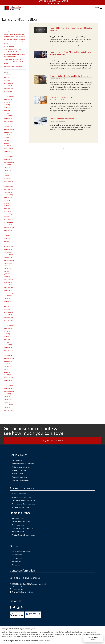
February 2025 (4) (8, 116)
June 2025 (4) (7, 105)
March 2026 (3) (7, 80)
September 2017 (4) (9, 358)
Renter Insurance (18, 532)
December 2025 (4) (8, 89)
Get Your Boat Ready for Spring (11, 52)
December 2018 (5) (8, 318)
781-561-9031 (18, 587)
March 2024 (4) (7, 146)
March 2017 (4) (7, 375)
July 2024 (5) (7, 135)
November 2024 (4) (8, 124)
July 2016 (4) (7, 397)
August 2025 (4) (8, 99)
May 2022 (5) (7, 206)
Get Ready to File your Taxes (62, 119)
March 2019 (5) (7, 309)
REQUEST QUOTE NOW (52, 441)
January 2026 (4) (8, 86)
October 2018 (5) (8, 323)
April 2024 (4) (7, 143)
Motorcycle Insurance (19, 477)
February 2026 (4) (8, 83)
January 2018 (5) (8, 348)
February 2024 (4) (8, 149)
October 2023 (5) (8, 159)
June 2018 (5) (7, 334)
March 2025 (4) (7, 113)
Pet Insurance (17, 558)
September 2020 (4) (9, 260)
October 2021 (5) (8, 225)
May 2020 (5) (7, 271)
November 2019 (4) (8, 288)
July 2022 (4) (7, 200)
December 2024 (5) (8, 121)
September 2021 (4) (9, 228)
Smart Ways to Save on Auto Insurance (13, 66)
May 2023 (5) (7, 173)
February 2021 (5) (8, 247)
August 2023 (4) (8, 165)
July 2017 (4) (7, 364)
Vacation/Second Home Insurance (24, 535)
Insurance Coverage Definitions (23, 464)
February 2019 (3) (8, 312)
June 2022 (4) (7, 203)
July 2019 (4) (7, 299)
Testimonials (16, 562)
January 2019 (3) (8, 315)
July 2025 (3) (7, 102)
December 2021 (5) (8, 219)
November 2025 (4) (8, 91)
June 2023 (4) (7, 170)
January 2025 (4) (8, 119)
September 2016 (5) (9, 391)
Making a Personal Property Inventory (13, 49)
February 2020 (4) (8, 279)
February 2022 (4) (8, 214)
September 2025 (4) (9, 97)
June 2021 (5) (7, 236)
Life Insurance (17, 555)
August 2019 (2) (8, 296)
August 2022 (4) (8, 198)
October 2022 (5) (8, 192)
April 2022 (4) (7, 209)
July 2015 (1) (7, 407)
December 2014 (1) (8, 410)
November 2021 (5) (8, 222)
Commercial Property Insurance (23, 501)
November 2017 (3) (8, 353)
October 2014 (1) (8, 413)
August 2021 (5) (8, 230)
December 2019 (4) (8, 285)
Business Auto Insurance (21, 467)
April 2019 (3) (7, 307)
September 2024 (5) (9, 129)
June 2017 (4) (7, 367)
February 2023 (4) (8, 181)
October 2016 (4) (8, 388)
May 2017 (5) (7, 369)
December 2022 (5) (8, 187)
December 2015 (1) (8, 405)
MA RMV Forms (17, 474)
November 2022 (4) (8, 189)
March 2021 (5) (7, 244)
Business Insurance (19, 494)
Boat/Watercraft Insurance (21, 552)
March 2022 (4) (7, 211)
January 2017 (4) (8, 380)
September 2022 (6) (9, 195)
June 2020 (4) (7, 268)
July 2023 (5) (7, 168)
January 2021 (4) (8, 249)
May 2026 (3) (7, 75)
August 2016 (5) (8, 394)
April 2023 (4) (7, 176)
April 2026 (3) (7, 78)
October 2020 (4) (8, 258)
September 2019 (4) (9, 293)
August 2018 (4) (8, 328)
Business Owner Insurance (21, 497)
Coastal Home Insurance (21, 522)
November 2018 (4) (8, 320)
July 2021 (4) (7, 233)
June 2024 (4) (7, 138)
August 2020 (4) (8, 263)
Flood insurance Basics (9, 46)
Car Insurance (17, 460)
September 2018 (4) (9, 326)
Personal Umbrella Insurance (22, 528)
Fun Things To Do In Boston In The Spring (14, 39)
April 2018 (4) (7, 339)
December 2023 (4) (8, 154)
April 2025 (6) (7, 110)
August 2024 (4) (8, 132)
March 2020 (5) (7, 277)
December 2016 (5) (8, 383)
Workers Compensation (20, 507)
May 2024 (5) (7, 140)
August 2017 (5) (8, 361)
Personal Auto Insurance (21, 480)
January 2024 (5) (8, 151)
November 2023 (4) (8, 157)
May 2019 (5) (7, 304)
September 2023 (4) (9, 162)
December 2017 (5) (8, 350)
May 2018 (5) (7, 337)
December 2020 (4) (8, 252)
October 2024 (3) (8, 127)
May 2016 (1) (7, 402)
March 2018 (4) (7, 342)
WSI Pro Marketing (44, 641)
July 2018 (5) (7, 331)
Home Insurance (18, 518)
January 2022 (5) (8, 217)
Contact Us (16, 565)
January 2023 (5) (8, 184)
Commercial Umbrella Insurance (23, 504)
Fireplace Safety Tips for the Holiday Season (69, 76)
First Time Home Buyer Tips (61, 97)
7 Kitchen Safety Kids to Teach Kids (12, 59)
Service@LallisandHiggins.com (23, 592)
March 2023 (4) (7, 178)
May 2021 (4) (7, 239)
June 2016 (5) (7, 399)
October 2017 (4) (8, 356)
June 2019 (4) (7, 301)
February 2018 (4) (8, 345)
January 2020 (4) (8, 282)
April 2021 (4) (7, 241)
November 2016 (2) (8, 386)
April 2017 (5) (7, 372)
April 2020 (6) (7, 274)
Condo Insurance (18, 525)
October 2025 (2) (8, 94)
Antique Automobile (19, 470)
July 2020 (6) (7, 266)
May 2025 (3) (7, 108)
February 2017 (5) (8, 378)
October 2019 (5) (8, 290)
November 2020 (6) (8, 255)
